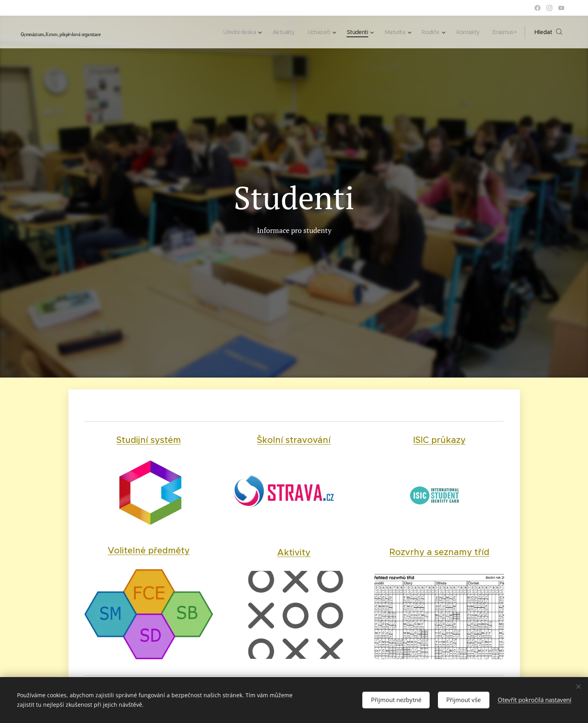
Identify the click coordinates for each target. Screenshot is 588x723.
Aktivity (293, 552)
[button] (548, 32)
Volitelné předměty (148, 550)
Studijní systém (148, 440)
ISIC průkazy (439, 440)
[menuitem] (229, 32)
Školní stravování (293, 440)
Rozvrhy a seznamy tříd (439, 552)
